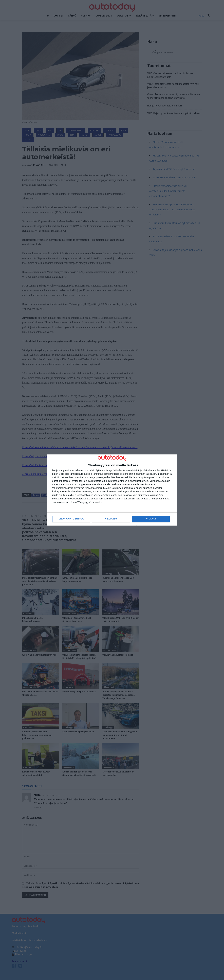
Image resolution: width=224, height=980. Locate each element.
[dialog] (112, 490)
